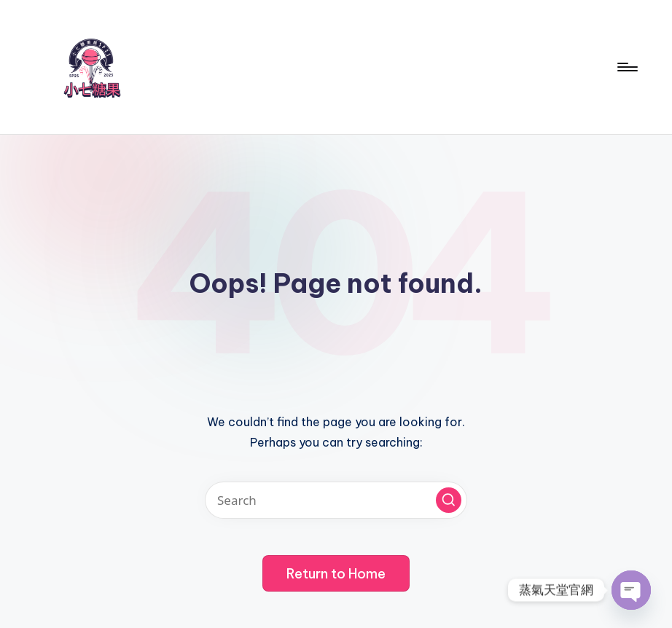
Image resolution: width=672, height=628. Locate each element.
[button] (449, 500)
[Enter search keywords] (336, 500)
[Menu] (626, 67)
